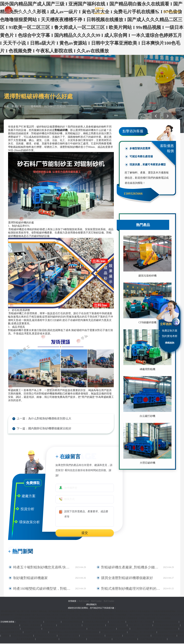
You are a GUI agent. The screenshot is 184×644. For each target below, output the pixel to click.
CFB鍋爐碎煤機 (147, 322)
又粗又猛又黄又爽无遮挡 (94, 626)
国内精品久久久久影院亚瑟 (166, 622)
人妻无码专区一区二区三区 (70, 626)
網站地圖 (111, 605)
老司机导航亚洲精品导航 (22, 636)
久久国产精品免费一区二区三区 (153, 640)
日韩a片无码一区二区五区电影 (137, 636)
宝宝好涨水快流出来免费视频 (167, 626)
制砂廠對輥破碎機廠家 (26, 579)
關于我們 (59, 10)
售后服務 (113, 10)
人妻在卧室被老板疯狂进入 (93, 636)
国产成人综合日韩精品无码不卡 (102, 629)
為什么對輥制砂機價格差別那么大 (46, 419)
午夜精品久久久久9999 (117, 626)
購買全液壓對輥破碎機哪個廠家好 (121, 579)
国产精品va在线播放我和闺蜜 (114, 633)
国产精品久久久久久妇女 (46, 636)
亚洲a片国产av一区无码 (68, 636)
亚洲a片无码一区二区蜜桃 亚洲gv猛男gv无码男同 (65, 629)
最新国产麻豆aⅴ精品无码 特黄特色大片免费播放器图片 (75, 633)
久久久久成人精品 (117, 622)
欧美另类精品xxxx (53, 622)
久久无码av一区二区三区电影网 (142, 633)
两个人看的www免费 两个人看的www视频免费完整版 (155, 629)
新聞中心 (99, 9)
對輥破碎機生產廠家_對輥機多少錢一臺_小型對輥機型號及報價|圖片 (131, 568)
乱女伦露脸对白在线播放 (47, 640)
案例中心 (86, 10)
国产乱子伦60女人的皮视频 (125, 640)
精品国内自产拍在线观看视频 (170, 633)
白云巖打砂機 (147, 416)
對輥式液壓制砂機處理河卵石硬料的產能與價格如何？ (131, 589)
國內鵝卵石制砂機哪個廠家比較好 (46, 429)
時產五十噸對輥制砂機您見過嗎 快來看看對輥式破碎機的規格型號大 (43, 568)
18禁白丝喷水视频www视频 (164, 636)
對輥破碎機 (102, 605)
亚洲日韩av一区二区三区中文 (30, 622)
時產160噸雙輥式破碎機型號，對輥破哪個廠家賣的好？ (43, 589)
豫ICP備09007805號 (77, 605)
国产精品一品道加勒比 (31, 626)
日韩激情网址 (123, 629)
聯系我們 (126, 10)
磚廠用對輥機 (147, 369)
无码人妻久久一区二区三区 (140, 626)
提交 (85, 534)
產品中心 (72, 10)
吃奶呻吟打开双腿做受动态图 (73, 640)
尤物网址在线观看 (114, 636)
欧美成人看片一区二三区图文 (140, 622)
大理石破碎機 (147, 463)
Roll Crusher (84, 602)
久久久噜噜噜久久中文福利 (100, 640)
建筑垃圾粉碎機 (147, 276)
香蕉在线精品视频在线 (72, 622)
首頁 (48, 10)
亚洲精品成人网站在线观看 (96, 622)
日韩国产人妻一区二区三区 (36, 633)
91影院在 (6, 636)
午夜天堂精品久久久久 (31, 629)
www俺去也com (49, 626)
